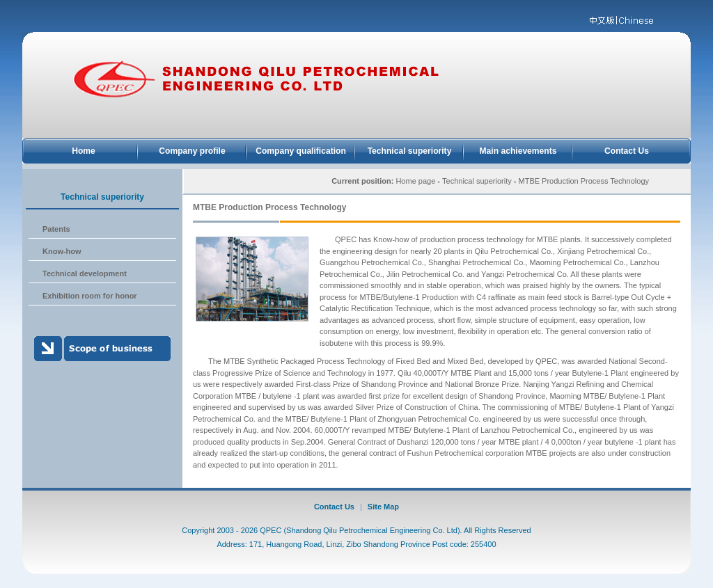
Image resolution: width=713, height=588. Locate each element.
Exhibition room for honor (90, 296)
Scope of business (102, 349)
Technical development (85, 273)
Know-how (62, 251)
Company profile (192, 151)
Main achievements (518, 151)
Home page (415, 181)
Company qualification (301, 151)
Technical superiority (410, 151)
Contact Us (627, 151)
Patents (56, 229)
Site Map (383, 507)
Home (84, 151)
